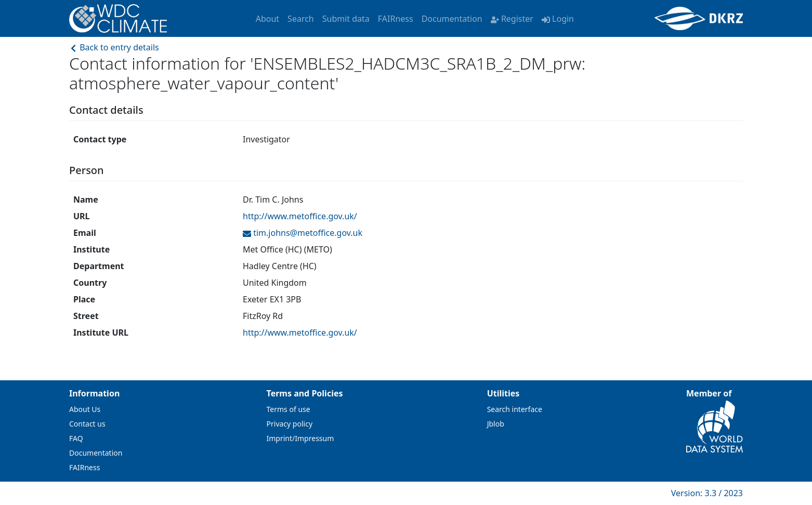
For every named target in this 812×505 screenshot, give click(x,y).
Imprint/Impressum (300, 438)
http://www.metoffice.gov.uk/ (300, 216)
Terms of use (289, 409)
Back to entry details (114, 47)
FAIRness (396, 19)
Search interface (515, 409)
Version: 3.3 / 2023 (707, 493)
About (267, 19)
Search (301, 19)
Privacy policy (290, 424)
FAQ (76, 438)
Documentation (452, 19)
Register (512, 19)
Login (558, 19)
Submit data (346, 19)
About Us (85, 409)
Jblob (496, 424)
